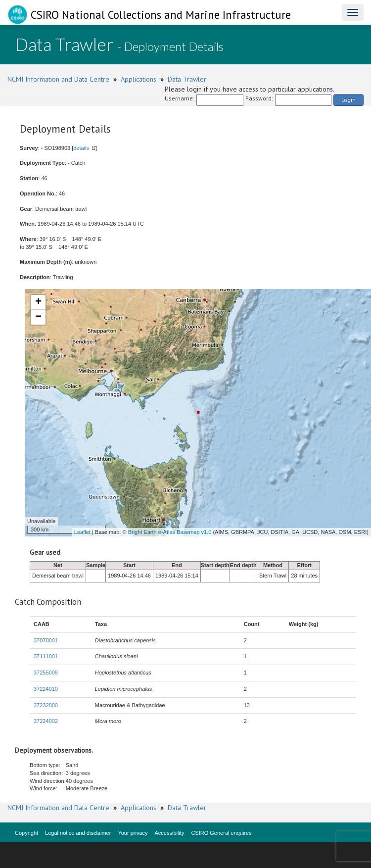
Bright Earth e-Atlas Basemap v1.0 (170, 532)
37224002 (46, 721)
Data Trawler (187, 79)
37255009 (46, 673)
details (81, 148)
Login (348, 100)
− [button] (38, 317)
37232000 (46, 705)
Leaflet (82, 532)
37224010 (46, 689)
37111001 (46, 656)
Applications (139, 79)
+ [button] (38, 302)
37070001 (46, 640)
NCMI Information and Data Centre (58, 79)
